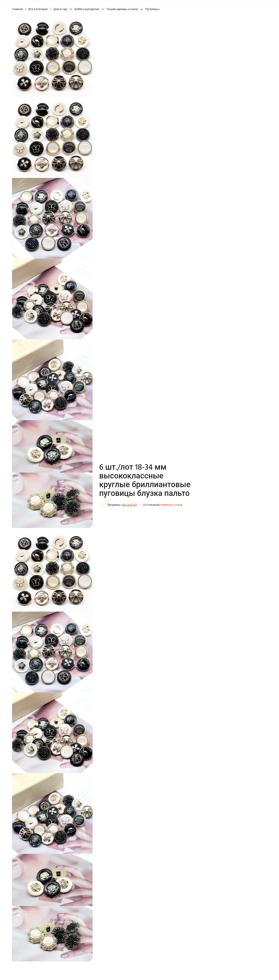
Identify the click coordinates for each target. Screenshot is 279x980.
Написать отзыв (171, 505)
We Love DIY (129, 505)
